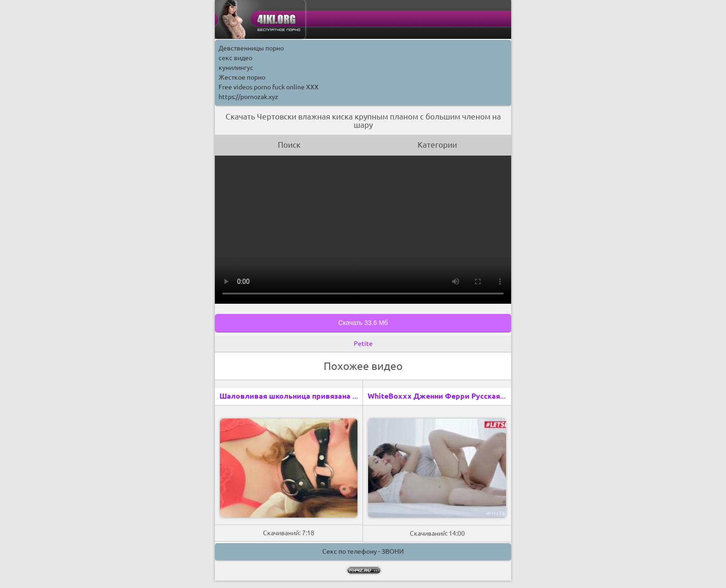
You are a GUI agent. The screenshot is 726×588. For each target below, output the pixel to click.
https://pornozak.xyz (248, 97)
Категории (437, 145)
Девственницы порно (251, 48)
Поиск (289, 145)
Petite (363, 344)
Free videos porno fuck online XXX (269, 87)
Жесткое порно (242, 77)
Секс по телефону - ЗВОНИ (363, 551)
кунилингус (236, 68)
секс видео (235, 58)
